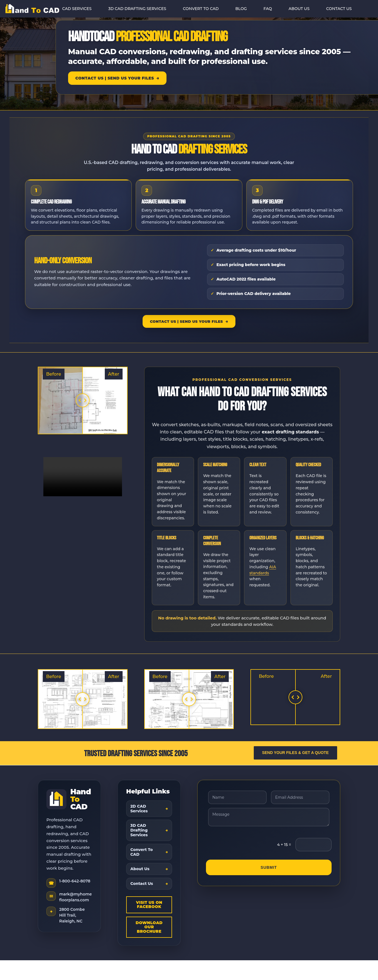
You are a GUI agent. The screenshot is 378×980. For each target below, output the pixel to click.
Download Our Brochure (149, 927)
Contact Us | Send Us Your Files (115, 78)
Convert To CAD (142, 852)
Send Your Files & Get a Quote (295, 753)
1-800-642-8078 (75, 881)
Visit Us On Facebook (149, 905)
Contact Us (142, 884)
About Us (140, 869)
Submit (269, 868)
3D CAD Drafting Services (139, 830)
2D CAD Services (139, 809)
